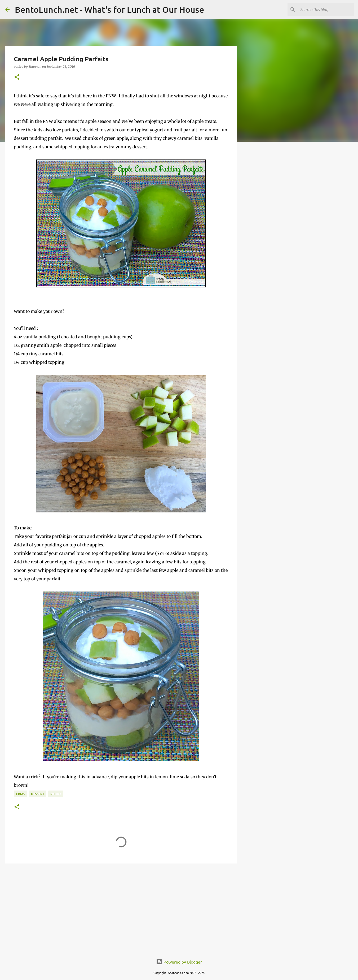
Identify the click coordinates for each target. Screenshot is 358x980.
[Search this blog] (326, 10)
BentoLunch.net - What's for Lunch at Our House (109, 9)
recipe (56, 794)
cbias (20, 794)
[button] (17, 77)
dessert (38, 794)
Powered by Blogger (179, 962)
